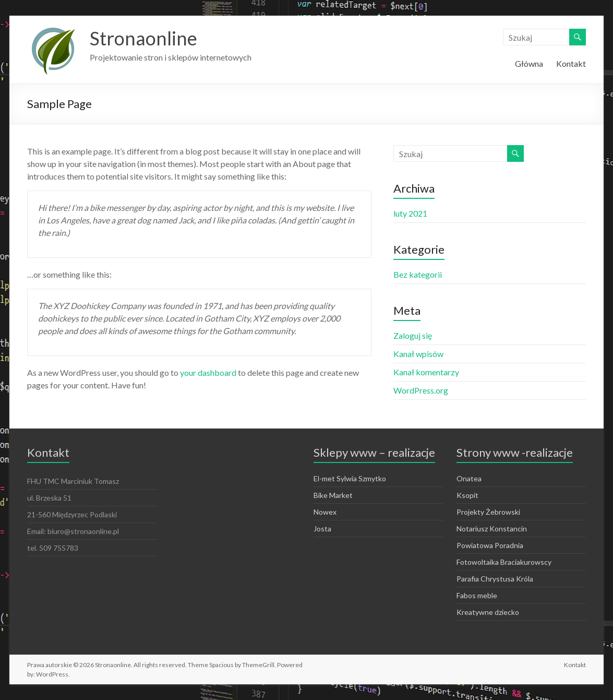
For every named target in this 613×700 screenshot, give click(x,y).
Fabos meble (477, 595)
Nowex (325, 512)
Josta (322, 529)
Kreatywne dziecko (488, 612)
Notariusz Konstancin (492, 529)
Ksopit (467, 495)
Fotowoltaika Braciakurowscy (504, 562)
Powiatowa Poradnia (490, 545)
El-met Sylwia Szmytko (350, 478)
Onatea (469, 478)
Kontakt (571, 63)
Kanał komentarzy (426, 372)
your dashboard (208, 372)
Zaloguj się (413, 335)
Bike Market (333, 495)
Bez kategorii (418, 274)
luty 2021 (410, 213)
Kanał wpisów (418, 354)
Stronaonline (143, 38)
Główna (529, 63)
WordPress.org (421, 390)
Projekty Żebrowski (488, 512)
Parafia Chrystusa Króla (495, 579)
